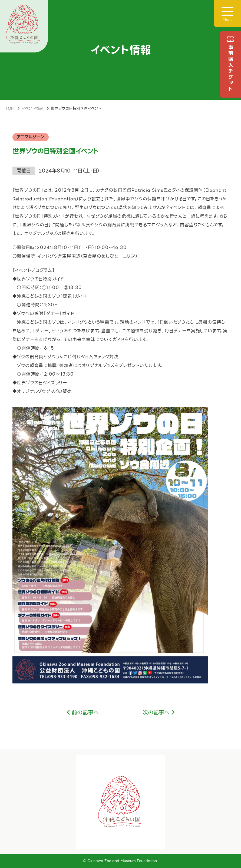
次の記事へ (156, 713)
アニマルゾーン (31, 137)
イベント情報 (32, 108)
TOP (9, 108)
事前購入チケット (231, 68)
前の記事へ (85, 713)
